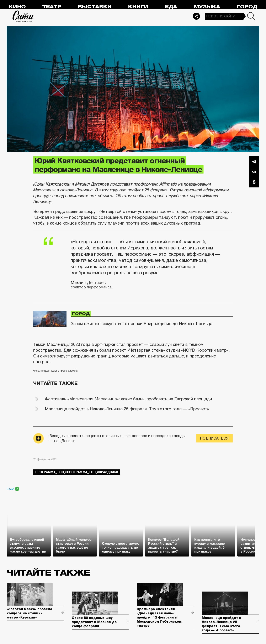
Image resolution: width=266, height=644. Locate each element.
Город (247, 7)
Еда (171, 7)
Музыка (207, 7)
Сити (23, 16)
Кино (17, 7)
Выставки (95, 7)
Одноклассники (254, 182)
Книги (138, 7)
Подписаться (214, 438)
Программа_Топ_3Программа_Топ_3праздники (77, 472)
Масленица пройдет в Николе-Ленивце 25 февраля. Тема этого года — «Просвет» (127, 409)
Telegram (254, 162)
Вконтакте (254, 172)
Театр (52, 7)
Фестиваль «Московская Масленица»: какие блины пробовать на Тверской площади (128, 399)
